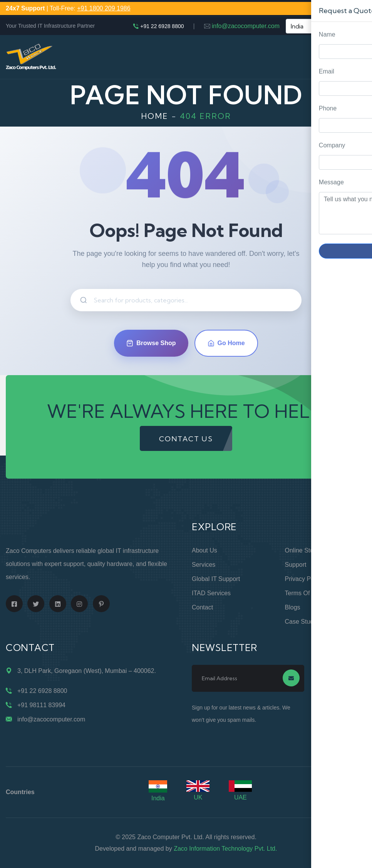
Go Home (226, 343)
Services (204, 565)
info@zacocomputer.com (246, 26)
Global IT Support (216, 579)
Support (296, 565)
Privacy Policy (304, 579)
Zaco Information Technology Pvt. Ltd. (225, 849)
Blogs (293, 607)
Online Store (302, 550)
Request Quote (359, 347)
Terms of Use (304, 593)
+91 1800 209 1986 (104, 8)
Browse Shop (151, 343)
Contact (202, 607)
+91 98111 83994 (41, 705)
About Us (204, 550)
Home (155, 116)
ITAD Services (211, 593)
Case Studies (303, 622)
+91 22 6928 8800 (162, 26)
